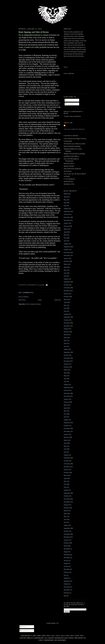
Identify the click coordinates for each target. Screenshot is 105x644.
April (65, 197)
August (66, 208)
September (67, 211)
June (65, 203)
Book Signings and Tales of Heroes (34, 32)
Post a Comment (24, 297)
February (66, 226)
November (67, 217)
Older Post (58, 300)
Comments (69, 104)
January (66, 223)
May (65, 200)
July (65, 206)
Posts (67, 100)
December (67, 220)
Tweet (66, 67)
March (66, 194)
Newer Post (22, 300)
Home (40, 300)
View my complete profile (74, 129)
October (66, 214)
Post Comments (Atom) (34, 304)
